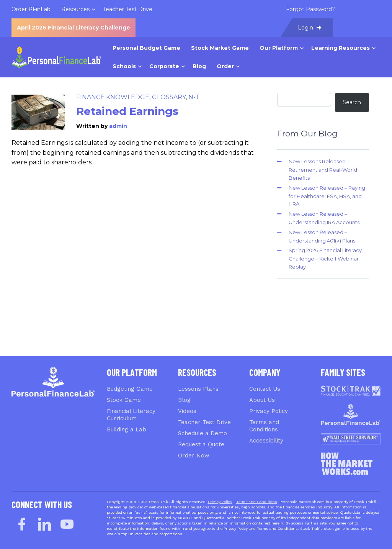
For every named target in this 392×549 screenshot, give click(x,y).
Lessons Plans (198, 389)
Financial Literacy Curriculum (131, 415)
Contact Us (265, 389)
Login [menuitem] (310, 28)
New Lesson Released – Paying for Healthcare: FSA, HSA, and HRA (327, 196)
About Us (262, 400)
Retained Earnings (127, 111)
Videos (187, 411)
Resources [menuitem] (75, 9)
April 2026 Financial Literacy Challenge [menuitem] (73, 28)
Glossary (169, 97)
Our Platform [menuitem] (279, 48)
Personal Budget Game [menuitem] (146, 48)
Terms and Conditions (264, 426)
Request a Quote (201, 444)
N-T (194, 97)
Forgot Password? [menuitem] (310, 9)
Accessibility (266, 441)
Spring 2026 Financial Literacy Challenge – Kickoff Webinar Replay (325, 258)
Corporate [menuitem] (164, 66)
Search (352, 102)
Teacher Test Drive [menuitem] (128, 9)
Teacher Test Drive (204, 422)
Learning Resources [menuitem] (341, 48)
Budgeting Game (130, 389)
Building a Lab (127, 429)
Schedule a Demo (203, 433)
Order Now (194, 456)
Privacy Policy (269, 411)
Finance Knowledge (113, 97)
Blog (184, 400)
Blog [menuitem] (199, 66)
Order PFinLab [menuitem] (31, 9)
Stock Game (124, 400)
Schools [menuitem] (124, 66)
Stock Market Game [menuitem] (220, 48)
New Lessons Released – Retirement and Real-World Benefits (323, 170)
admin (118, 126)
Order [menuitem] (225, 66)
